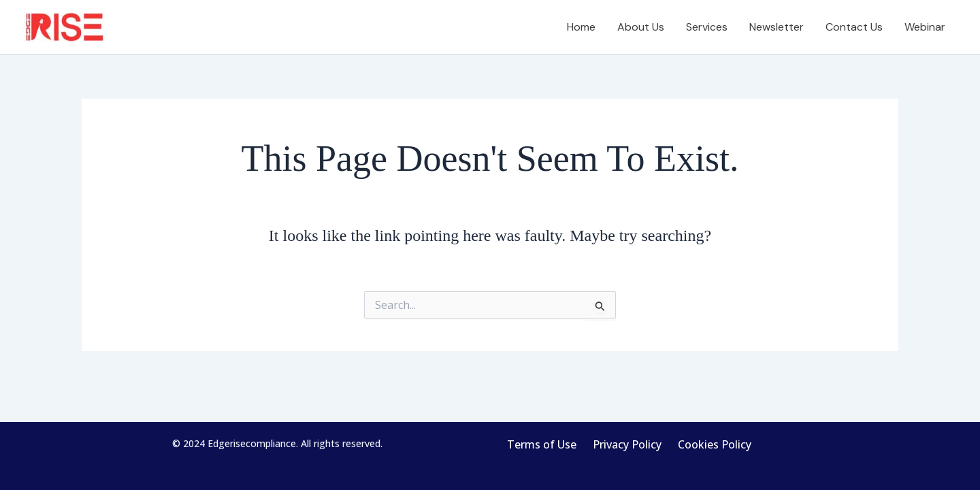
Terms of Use (542, 444)
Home (581, 27)
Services (707, 27)
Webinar (925, 27)
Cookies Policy (715, 444)
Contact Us (854, 27)
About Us (641, 27)
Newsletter (777, 27)
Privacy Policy (627, 444)
